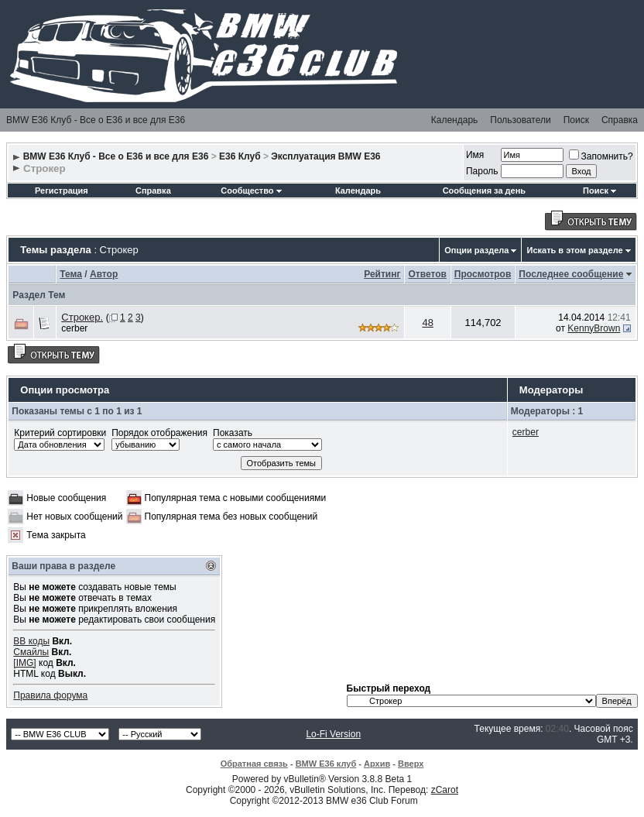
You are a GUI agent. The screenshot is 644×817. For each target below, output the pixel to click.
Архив (377, 764)
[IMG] (24, 663)
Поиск (576, 120)
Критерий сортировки (60, 433)
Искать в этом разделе (574, 250)
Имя (475, 155)
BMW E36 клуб (326, 764)
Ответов (427, 274)
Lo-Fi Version (333, 734)
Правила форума (50, 695)
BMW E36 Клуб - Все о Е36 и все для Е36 (96, 120)
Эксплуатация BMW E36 (325, 156)
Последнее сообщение (571, 274)
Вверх (411, 764)
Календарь (455, 120)
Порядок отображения (159, 433)
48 (427, 323)
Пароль (482, 171)
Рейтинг (382, 274)
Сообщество (251, 191)
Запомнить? (601, 156)
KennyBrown (594, 328)
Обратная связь (254, 764)
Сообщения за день (484, 191)
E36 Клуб (240, 156)
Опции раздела (476, 250)
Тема (71, 274)
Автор (104, 274)
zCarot (445, 790)
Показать (233, 433)
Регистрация (62, 191)
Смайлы (31, 652)
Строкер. (82, 317)
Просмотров (483, 274)
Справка (620, 120)
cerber (74, 328)
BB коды (31, 641)
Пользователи (520, 120)
